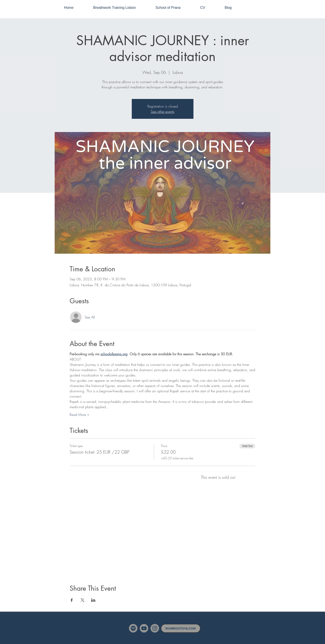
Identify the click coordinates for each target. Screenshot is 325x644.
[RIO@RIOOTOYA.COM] (181, 628)
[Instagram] (155, 628)
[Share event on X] (83, 600)
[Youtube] (144, 628)
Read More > (79, 415)
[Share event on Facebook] (72, 600)
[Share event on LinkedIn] (93, 600)
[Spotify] (133, 628)
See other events (162, 112)
